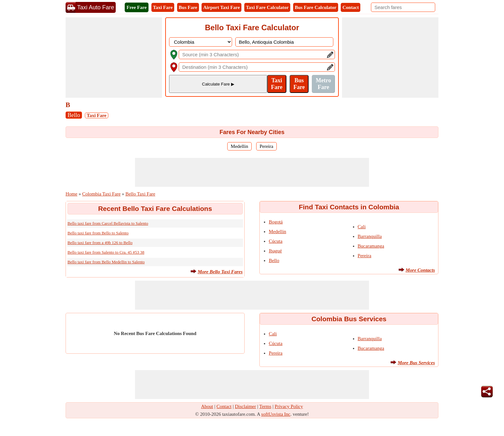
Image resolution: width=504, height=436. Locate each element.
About (207, 406)
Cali (362, 227)
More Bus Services (416, 363)
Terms (265, 406)
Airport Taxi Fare (221, 7)
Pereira (266, 146)
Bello (74, 115)
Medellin (239, 146)
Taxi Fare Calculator (267, 7)
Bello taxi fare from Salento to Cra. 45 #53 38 (106, 252)
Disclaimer (246, 406)
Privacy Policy (289, 406)
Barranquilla (370, 236)
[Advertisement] (114, 58)
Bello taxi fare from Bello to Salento (98, 233)
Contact (351, 7)
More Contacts (420, 270)
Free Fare (137, 7)
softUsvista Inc (276, 414)
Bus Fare (188, 7)
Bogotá (276, 222)
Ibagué (275, 251)
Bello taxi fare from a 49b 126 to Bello (100, 243)
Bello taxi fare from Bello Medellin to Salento (106, 262)
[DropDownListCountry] (201, 42)
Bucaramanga (371, 246)
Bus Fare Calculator (316, 7)
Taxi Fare (163, 7)
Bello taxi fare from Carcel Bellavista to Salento (108, 223)
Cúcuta (276, 241)
